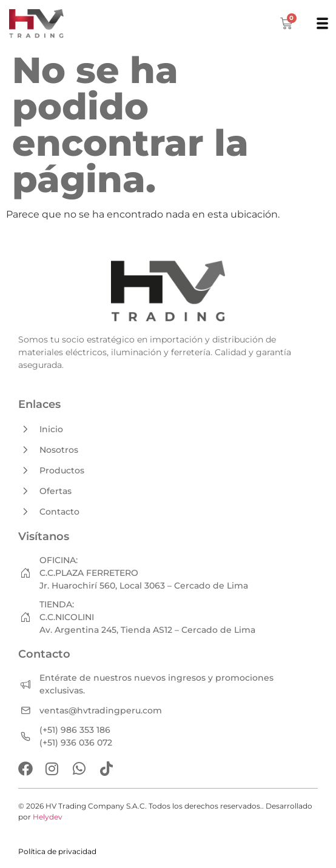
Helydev (48, 817)
